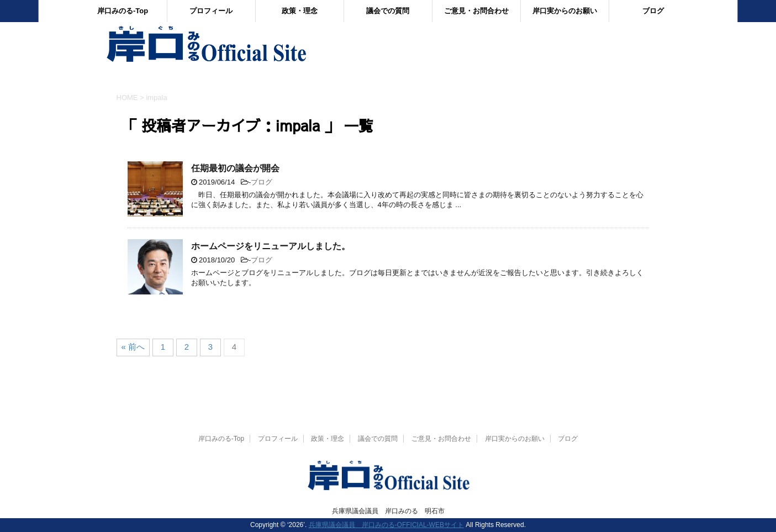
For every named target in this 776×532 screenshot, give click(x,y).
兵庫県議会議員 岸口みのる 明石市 (388, 511)
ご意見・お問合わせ (476, 11)
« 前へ (133, 347)
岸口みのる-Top (123, 11)
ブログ (653, 11)
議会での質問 (388, 11)
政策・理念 (300, 11)
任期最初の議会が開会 (235, 168)
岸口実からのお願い (565, 11)
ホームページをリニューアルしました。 (271, 246)
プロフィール (211, 11)
